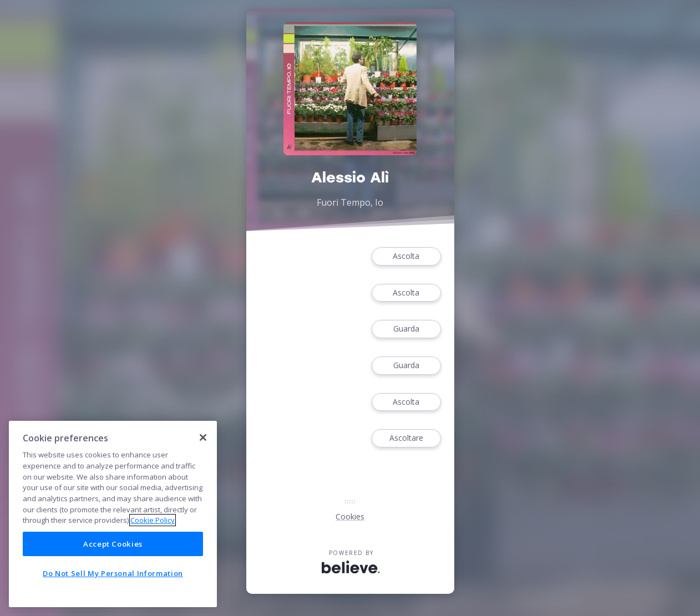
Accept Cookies (113, 544)
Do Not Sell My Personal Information (113, 573)
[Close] (203, 437)
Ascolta (406, 256)
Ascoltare (406, 438)
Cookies (350, 516)
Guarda (406, 329)
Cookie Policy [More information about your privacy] (153, 520)
